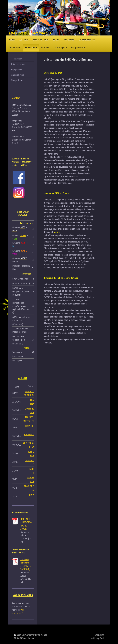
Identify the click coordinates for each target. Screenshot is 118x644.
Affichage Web (98, 638)
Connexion (100, 635)
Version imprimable (25, 635)
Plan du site (42, 635)
